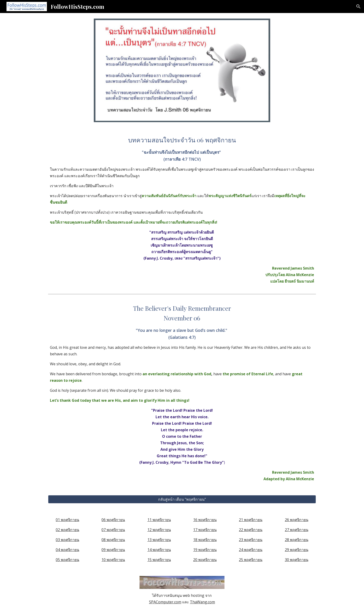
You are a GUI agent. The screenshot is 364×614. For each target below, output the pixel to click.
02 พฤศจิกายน (67, 530)
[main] (182, 210)
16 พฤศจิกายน (205, 520)
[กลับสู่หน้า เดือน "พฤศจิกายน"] (182, 499)
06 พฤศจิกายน (113, 520)
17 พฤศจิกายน (205, 530)
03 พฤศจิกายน (67, 540)
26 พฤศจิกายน (297, 520)
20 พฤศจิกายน (205, 560)
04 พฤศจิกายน (67, 550)
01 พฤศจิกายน (67, 520)
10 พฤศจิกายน (113, 560)
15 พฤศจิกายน (159, 560)
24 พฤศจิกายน (251, 550)
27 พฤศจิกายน (297, 530)
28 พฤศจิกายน (297, 540)
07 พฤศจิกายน (113, 530)
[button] (358, 7)
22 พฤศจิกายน (251, 530)
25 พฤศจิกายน (251, 560)
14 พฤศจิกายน (159, 550)
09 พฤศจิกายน (113, 550)
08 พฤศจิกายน (113, 540)
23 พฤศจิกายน (251, 540)
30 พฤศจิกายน (297, 560)
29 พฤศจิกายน (297, 550)
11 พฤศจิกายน (159, 520)
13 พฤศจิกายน (159, 540)
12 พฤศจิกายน (159, 530)
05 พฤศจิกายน (67, 560)
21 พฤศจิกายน (251, 520)
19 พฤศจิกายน (205, 550)
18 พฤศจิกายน (205, 540)
